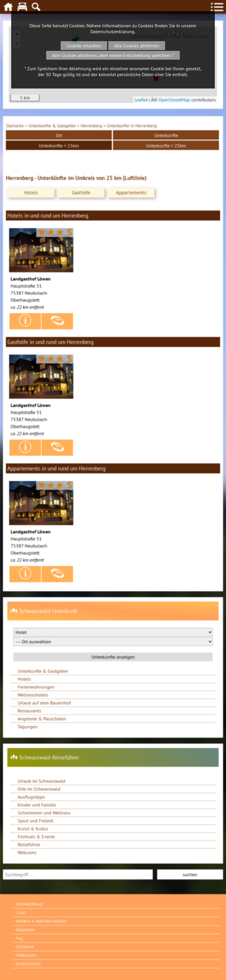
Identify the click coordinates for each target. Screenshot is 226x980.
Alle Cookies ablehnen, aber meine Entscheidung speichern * (113, 55)
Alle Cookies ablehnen (137, 46)
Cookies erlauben (84, 46)
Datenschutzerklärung (112, 31)
